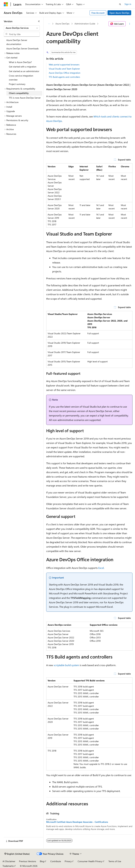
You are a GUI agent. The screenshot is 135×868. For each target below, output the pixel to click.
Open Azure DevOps (119, 13)
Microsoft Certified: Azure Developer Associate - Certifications (77, 822)
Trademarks (8, 866)
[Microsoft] (6, 4)
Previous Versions (28, 861)
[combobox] (22, 28)
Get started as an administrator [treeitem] (24, 71)
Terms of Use (115, 861)
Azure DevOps (62, 24)
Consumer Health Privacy (90, 861)
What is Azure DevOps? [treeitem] (20, 62)
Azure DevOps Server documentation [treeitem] (17, 42)
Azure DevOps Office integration (65, 73)
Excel (101, 568)
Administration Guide (85, 24)
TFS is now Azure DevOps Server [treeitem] (25, 98)
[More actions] (130, 24)
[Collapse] (39, 21)
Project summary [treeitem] (17, 84)
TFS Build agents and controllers (64, 77)
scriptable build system (66, 665)
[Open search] (120, 4)
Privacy (68, 861)
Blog (42, 861)
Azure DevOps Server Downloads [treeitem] (22, 48)
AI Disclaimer (9, 861)
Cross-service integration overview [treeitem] (21, 78)
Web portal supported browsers (64, 65)
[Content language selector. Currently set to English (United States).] (17, 854)
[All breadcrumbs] (49, 24)
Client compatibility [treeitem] (19, 93)
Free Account (98, 13)
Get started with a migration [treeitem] (23, 67)
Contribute (56, 861)
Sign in (128, 4)
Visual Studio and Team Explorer (64, 69)
